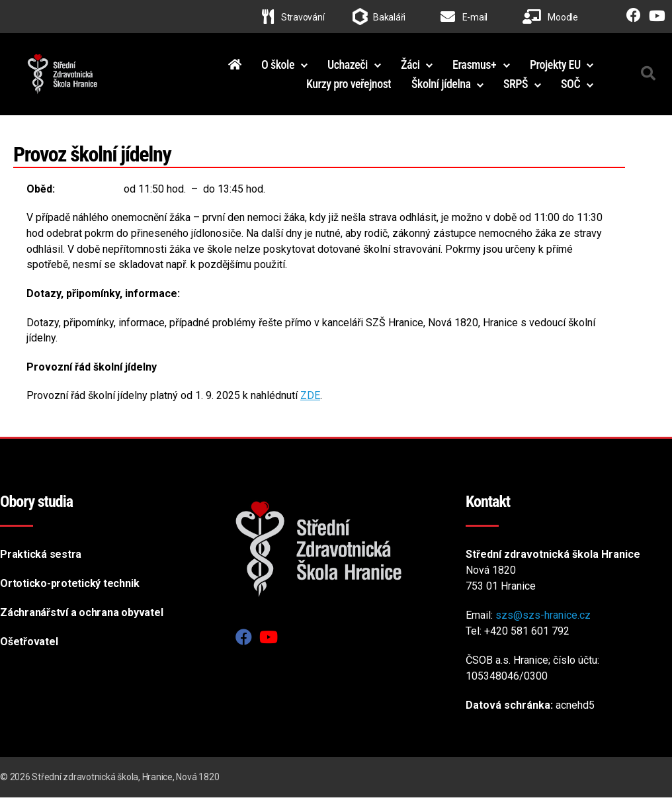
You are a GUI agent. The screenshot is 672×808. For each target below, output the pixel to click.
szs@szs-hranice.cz (543, 626)
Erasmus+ (474, 69)
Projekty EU (555, 69)
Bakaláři (389, 17)
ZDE (310, 406)
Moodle (550, 17)
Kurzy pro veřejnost (349, 89)
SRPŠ (516, 89)
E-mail (464, 17)
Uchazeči (348, 69)
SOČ (570, 89)
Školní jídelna (441, 89)
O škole (278, 69)
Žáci (410, 69)
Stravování (293, 17)
